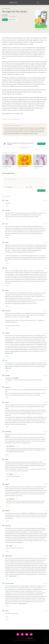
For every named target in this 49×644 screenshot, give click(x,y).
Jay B (6, 224)
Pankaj (7, 242)
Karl (6, 360)
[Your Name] (15, 187)
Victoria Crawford (9, 583)
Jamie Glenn (5, 15)
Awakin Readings (6, 9)
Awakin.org (13, 2)
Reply (7, 206)
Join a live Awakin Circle (23, 143)
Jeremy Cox (8, 387)
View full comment (9, 353)
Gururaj (7, 402)
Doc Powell (8, 311)
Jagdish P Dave (9, 556)
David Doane (8, 526)
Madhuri (7, 484)
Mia (6, 268)
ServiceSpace (30, 638)
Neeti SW (7, 376)
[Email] (37, 187)
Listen (5, 20)
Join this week (41, 144)
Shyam (7, 459)
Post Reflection (41, 191)
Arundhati (7, 210)
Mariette (7, 511)
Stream (7, 290)
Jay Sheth (7, 333)
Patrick (7, 611)
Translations (13, 20)
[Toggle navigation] (38, 2)
